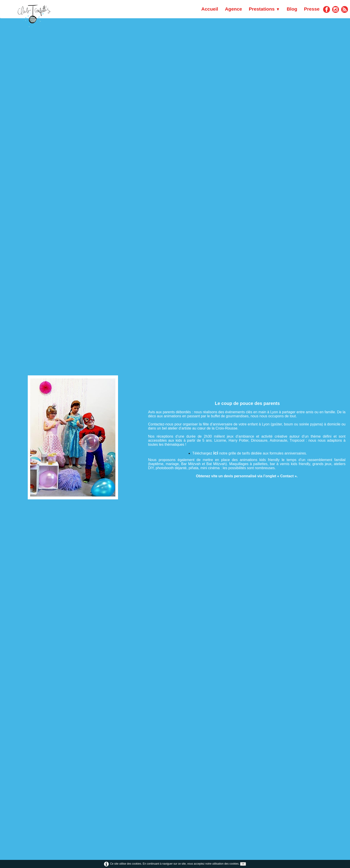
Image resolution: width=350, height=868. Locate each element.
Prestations (264, 9)
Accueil (210, 9)
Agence (234, 9)
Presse (312, 9)
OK (243, 864)
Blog (292, 9)
